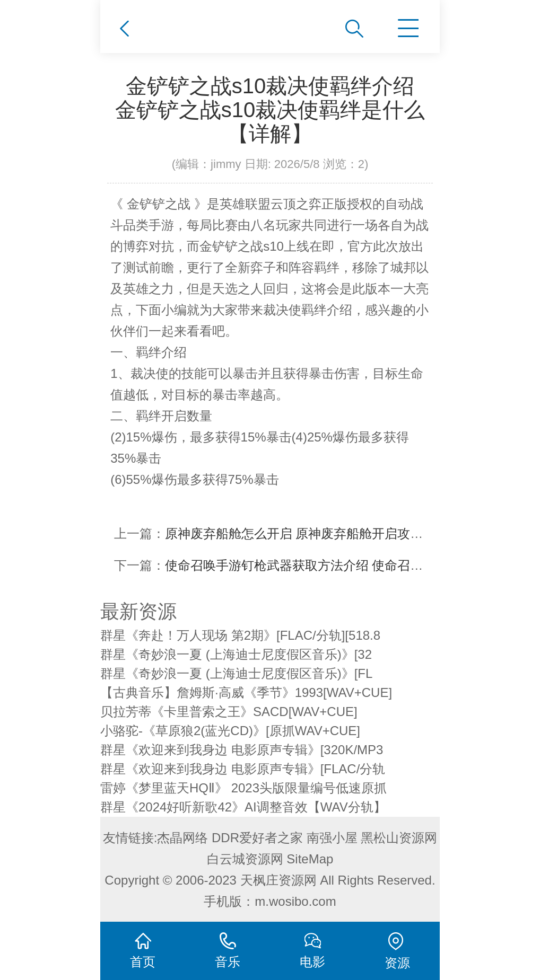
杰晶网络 (182, 838)
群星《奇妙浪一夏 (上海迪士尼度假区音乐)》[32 (236, 654)
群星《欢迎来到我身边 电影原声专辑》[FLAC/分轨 (243, 769)
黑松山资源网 (399, 838)
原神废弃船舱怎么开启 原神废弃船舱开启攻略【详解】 (320, 533)
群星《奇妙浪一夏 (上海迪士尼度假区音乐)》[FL (236, 673)
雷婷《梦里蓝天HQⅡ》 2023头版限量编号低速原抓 (243, 788)
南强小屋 (332, 838)
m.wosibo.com (295, 901)
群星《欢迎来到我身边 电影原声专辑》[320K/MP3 (242, 750)
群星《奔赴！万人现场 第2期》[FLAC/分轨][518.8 (240, 635)
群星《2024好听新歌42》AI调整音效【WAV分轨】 (243, 807)
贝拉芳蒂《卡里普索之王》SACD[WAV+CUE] (229, 712)
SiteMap (310, 859)
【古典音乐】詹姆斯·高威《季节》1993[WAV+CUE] (246, 692)
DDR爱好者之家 (257, 838)
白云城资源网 (245, 859)
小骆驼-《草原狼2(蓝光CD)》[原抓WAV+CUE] (230, 731)
